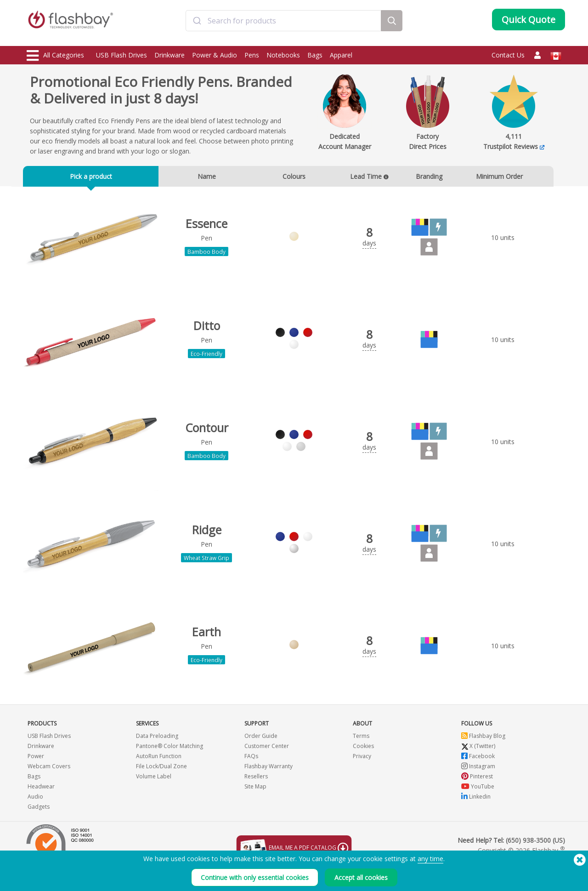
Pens (252, 55)
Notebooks (283, 55)
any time (430, 859)
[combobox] (283, 24)
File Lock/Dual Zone (161, 790)
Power (36, 780)
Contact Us (508, 55)
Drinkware (170, 55)
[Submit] (197, 24)
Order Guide (261, 759)
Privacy (362, 780)
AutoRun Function (159, 780)
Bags (315, 55)
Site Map (255, 810)
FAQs (251, 780)
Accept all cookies (361, 877)
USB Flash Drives (122, 55)
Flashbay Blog (483, 759)
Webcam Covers (49, 790)
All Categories (55, 56)
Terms (361, 759)
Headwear (41, 810)
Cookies (363, 769)
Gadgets (39, 830)
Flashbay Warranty (269, 790)
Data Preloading (157, 759)
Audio (35, 820)
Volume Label (154, 800)
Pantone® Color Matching (170, 769)
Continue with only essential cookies (255, 877)
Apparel (341, 55)
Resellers (256, 800)
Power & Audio (215, 55)
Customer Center (267, 769)
